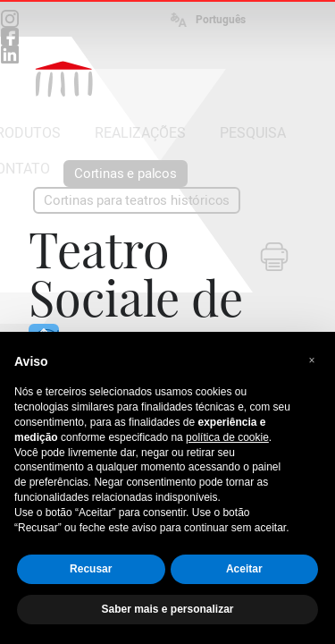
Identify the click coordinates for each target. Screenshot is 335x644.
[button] (312, 360)
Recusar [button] (91, 569)
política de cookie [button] (227, 437)
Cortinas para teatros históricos (137, 200)
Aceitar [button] (244, 569)
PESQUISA (253, 133)
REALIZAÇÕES (140, 133)
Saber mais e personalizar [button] (167, 609)
